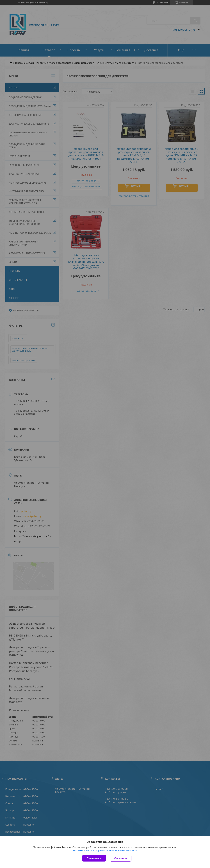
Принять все (94, 858)
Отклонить (121, 858)
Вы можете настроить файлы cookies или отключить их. (104, 850)
